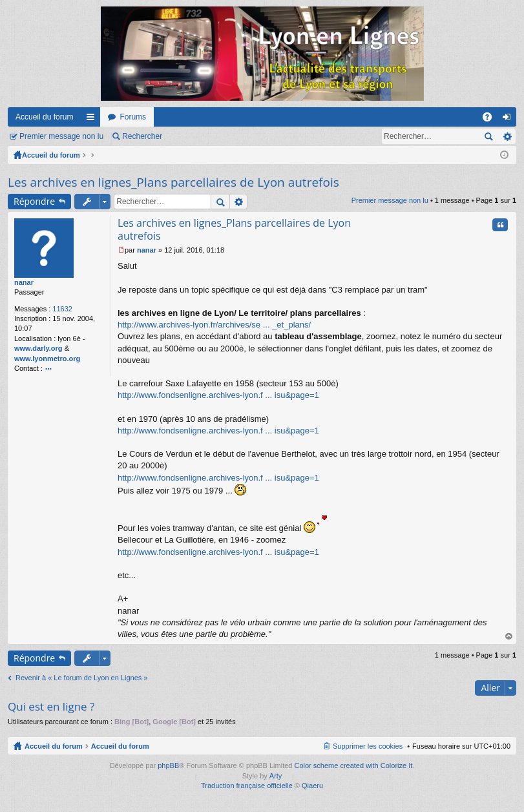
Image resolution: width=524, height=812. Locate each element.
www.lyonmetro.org (47, 359)
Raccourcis (93, 120)
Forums (133, 117)
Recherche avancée (507, 136)
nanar (24, 282)
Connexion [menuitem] (509, 120)
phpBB (168, 765)
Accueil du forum (44, 117)
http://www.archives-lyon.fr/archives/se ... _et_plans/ (214, 325)
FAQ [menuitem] (491, 120)
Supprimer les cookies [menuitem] (368, 746)
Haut (509, 637)
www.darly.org (38, 348)
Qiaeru (312, 786)
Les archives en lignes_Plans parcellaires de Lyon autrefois (173, 182)
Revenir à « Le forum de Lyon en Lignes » (81, 678)
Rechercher (142, 136)
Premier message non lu (61, 136)
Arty (276, 776)
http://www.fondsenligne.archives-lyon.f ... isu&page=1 (218, 395)
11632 (62, 309)
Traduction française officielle (247, 786)
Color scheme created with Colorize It (354, 765)
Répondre (34, 201)
